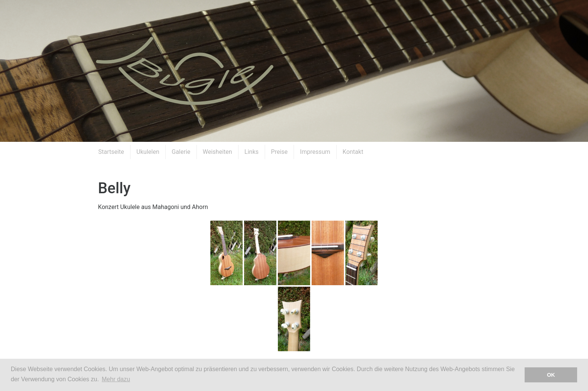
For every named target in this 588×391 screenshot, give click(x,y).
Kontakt (353, 152)
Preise (279, 152)
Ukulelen (148, 152)
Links (252, 152)
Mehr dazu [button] (116, 379)
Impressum (315, 152)
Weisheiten (217, 152)
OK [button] (551, 375)
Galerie (181, 152)
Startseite (111, 152)
